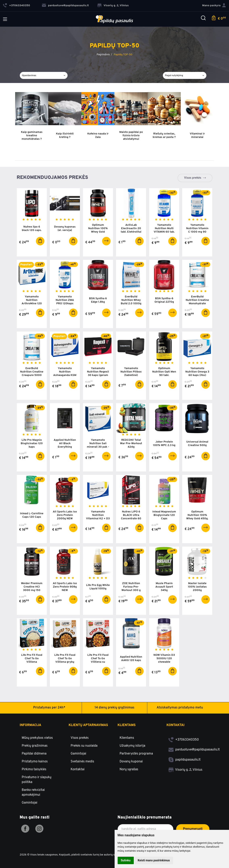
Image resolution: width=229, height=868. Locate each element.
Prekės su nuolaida (84, 746)
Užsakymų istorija (132, 746)
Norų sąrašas (129, 769)
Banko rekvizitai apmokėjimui (33, 792)
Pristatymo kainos (35, 762)
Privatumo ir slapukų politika (37, 780)
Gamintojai (30, 803)
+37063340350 (184, 740)
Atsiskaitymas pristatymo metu (180, 708)
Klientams (127, 725)
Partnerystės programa (136, 754)
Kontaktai (78, 769)
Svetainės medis (82, 762)
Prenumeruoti (193, 829)
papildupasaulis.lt (185, 760)
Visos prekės (193, 178)
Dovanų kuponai (131, 762)
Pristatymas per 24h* (49, 708)
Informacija (31, 725)
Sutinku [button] (126, 860)
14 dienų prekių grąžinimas (114, 708)
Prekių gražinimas (35, 746)
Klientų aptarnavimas (88, 725)
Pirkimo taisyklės (34, 769)
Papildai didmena (34, 754)
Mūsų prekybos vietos (37, 738)
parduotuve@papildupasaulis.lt (65, 6)
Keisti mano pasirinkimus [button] (154, 860)
